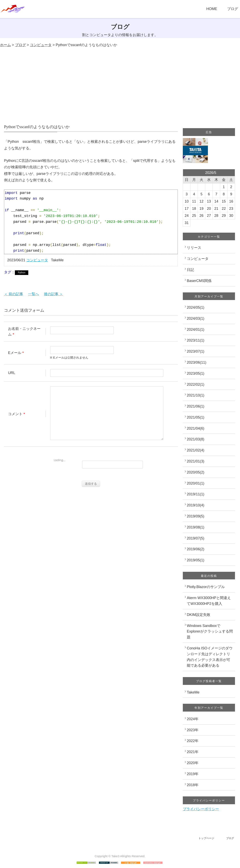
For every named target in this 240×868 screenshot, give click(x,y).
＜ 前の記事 (14, 294)
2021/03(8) (196, 439)
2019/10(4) (196, 505)
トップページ (206, 838)
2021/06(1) (196, 406)
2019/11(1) (196, 494)
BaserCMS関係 (199, 281)
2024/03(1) (196, 318)
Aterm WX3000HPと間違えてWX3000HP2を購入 (209, 601)
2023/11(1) (196, 340)
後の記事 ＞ (53, 294)
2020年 (193, 763)
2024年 (193, 719)
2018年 (193, 785)
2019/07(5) (196, 538)
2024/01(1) (196, 330)
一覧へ (34, 294)
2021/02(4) (196, 450)
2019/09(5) (196, 516)
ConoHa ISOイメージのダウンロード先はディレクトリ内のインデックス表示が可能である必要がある (210, 657)
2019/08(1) (196, 527)
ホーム (5, 45)
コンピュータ (41, 45)
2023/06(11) (197, 362)
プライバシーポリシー (201, 809)
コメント (15, 420)
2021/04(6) (196, 428)
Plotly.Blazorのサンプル (206, 587)
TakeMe (193, 692)
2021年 (193, 752)
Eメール (15, 353)
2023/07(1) (196, 351)
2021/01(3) (196, 461)
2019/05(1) (196, 560)
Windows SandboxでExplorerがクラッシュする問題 (210, 632)
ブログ (233, 9)
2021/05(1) (196, 417)
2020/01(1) (196, 483)
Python (22, 273)
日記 (190, 270)
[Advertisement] (120, 86)
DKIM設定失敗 (199, 615)
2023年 (193, 730)
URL (12, 373)
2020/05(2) (196, 472)
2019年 (193, 774)
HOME (212, 9)
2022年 (193, 741)
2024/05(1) (196, 307)
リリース (194, 248)
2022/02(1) (196, 384)
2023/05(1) (196, 373)
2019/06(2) (196, 549)
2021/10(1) (196, 395)
